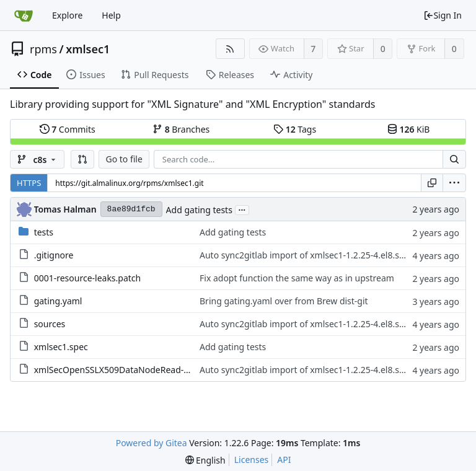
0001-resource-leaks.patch (88, 278)
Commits (68, 129)
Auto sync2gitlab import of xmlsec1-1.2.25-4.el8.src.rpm (313, 255)
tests (44, 232)
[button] (82, 159)
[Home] (24, 15)
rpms (43, 49)
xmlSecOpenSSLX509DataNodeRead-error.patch (131, 370)
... (242, 209)
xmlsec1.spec (61, 347)
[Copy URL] (432, 183)
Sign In (443, 15)
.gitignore (54, 255)
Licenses (252, 460)
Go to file (124, 159)
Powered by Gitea (152, 443)
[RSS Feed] (230, 49)
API (284, 460)
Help (111, 15)
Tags (295, 129)
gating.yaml (58, 301)
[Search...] (454, 159)
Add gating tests (199, 210)
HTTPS (29, 183)
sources (50, 324)
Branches (181, 129)
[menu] (454, 183)
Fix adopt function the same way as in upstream (297, 278)
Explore (67, 15)
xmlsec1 (88, 49)
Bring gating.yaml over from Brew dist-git (284, 301)
